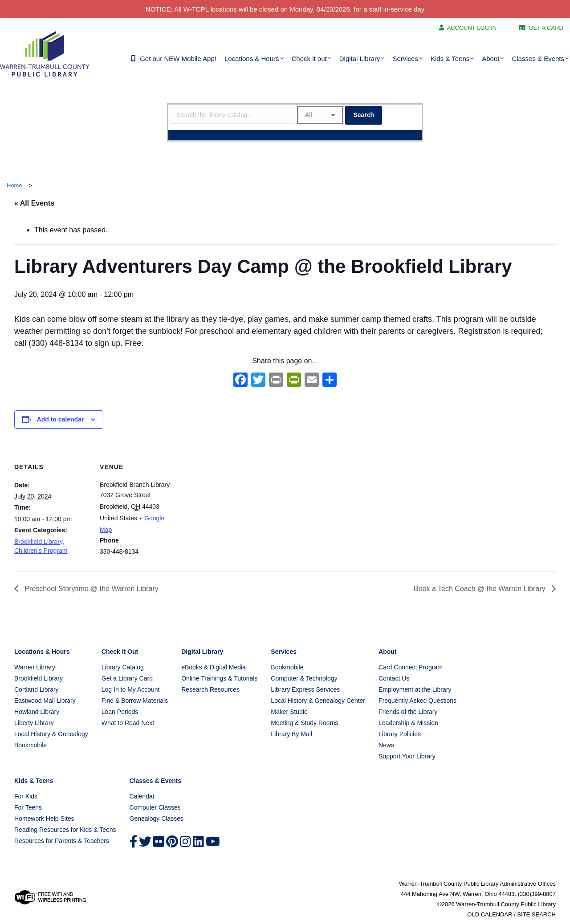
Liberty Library (34, 723)
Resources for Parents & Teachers (62, 841)
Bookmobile (31, 745)
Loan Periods (120, 712)
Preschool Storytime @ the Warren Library (91, 589)
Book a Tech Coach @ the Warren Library (480, 589)
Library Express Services (305, 689)
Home (14, 185)
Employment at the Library (415, 689)
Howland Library (37, 712)
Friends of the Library (408, 712)
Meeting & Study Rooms (304, 723)
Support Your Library (407, 756)
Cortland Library (37, 689)
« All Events (34, 203)
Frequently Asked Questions (417, 701)
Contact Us (394, 678)
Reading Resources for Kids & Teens (65, 830)
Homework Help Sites (44, 819)
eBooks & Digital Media (214, 667)
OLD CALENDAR (490, 914)
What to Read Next (128, 723)
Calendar (142, 796)
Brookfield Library (38, 542)
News (386, 745)
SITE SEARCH (536, 914)
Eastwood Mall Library (45, 701)
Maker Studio (289, 712)
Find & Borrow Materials (135, 701)
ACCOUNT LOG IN (472, 28)
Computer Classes (155, 807)
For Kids (26, 796)
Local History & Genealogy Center (318, 701)
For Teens (28, 807)
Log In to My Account (131, 689)
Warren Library (35, 667)
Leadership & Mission (408, 723)
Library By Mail (291, 734)
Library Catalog (123, 667)
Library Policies (400, 734)
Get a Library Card (127, 678)
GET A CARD (546, 28)
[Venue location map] (232, 505)
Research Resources (210, 689)
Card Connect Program (411, 667)
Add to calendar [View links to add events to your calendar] (61, 419)
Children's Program (41, 551)
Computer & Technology (304, 678)
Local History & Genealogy (51, 734)
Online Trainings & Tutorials (219, 678)
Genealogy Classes (157, 819)
